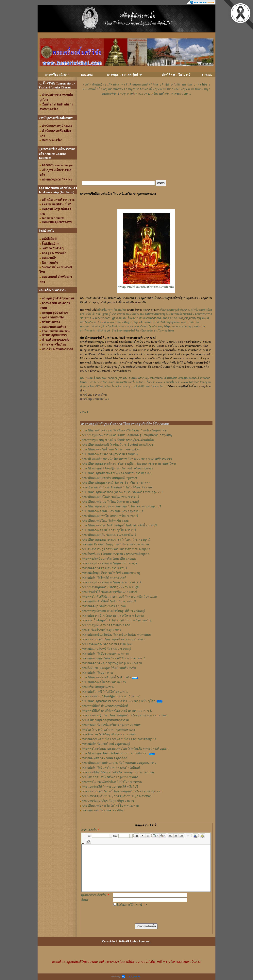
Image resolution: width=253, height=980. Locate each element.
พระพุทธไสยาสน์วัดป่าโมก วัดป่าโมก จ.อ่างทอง (112, 782)
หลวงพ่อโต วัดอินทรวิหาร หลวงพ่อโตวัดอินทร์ (111, 768)
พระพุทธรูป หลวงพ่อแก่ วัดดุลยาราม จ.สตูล (110, 563)
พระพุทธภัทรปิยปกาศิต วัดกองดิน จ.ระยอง (109, 559)
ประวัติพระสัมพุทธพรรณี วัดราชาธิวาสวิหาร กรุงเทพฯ (116, 483)
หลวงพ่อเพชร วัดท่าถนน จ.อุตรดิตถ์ (105, 758)
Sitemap (207, 75)
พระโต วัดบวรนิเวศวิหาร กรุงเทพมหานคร (109, 730)
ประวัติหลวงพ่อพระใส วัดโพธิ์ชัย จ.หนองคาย (110, 806)
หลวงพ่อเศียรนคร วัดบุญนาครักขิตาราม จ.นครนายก (116, 544)
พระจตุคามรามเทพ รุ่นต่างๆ (125, 75)
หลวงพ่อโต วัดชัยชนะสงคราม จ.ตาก (105, 654)
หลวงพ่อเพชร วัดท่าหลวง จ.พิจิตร (103, 810)
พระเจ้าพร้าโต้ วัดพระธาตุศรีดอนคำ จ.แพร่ (110, 592)
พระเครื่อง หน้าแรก (57, 75)
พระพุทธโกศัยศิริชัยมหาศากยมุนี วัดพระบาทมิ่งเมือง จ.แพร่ (120, 597)
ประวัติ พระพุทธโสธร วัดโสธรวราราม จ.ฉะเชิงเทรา (115, 753)
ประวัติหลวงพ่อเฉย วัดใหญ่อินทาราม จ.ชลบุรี (111, 502)
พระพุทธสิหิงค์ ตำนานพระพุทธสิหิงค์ (105, 706)
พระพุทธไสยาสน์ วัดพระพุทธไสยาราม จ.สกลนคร (113, 639)
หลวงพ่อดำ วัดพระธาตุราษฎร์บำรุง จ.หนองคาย (112, 663)
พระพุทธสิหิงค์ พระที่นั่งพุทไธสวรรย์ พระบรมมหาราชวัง (117, 711)
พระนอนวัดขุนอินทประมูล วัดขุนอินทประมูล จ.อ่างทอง (117, 796)
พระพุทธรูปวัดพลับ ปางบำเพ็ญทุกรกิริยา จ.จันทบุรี (114, 611)
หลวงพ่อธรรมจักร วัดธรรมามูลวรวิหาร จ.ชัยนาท (113, 616)
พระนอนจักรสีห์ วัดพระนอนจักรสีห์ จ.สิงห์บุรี (110, 787)
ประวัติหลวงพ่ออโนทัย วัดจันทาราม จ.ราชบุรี (111, 497)
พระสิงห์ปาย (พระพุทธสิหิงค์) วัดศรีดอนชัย (109, 668)
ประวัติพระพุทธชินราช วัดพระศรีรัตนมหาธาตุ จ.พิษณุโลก (119, 701)
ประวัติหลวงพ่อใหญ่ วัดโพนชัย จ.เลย (105, 521)
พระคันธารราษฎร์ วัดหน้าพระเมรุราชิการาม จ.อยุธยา (116, 549)
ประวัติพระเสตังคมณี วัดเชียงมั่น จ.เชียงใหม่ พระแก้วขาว (118, 445)
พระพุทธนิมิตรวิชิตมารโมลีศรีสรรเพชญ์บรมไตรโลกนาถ (118, 772)
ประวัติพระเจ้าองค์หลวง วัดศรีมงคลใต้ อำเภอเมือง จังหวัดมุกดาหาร (125, 430)
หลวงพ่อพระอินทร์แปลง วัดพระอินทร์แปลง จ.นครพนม (117, 635)
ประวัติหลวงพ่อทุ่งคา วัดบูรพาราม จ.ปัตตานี (110, 454)
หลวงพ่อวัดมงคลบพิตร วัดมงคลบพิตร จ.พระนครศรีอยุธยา (119, 739)
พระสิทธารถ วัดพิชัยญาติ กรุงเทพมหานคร (109, 734)
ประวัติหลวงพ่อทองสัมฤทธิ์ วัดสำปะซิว (106, 677)
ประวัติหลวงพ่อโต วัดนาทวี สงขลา (104, 682)
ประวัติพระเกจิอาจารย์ (176, 75)
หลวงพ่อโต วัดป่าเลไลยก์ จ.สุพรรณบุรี (106, 744)
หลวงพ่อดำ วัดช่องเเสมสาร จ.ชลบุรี (105, 568)
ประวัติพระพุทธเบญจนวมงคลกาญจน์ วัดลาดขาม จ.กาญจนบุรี (122, 506)
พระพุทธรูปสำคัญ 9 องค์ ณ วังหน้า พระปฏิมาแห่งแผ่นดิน (118, 440)
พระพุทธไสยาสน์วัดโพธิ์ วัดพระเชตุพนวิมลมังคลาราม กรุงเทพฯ (122, 791)
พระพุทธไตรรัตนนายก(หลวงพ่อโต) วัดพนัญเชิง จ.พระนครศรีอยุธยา (125, 749)
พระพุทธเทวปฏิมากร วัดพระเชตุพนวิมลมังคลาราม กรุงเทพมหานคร (125, 715)
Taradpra (86, 75)
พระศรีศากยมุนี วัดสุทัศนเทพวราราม (106, 720)
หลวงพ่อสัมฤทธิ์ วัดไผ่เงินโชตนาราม (105, 692)
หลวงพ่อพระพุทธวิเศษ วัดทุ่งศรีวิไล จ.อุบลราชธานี (114, 658)
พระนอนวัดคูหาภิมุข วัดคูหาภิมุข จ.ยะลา (108, 801)
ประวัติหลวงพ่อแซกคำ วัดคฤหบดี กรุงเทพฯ (110, 478)
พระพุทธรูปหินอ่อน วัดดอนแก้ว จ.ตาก (106, 625)
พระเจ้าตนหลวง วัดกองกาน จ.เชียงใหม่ (107, 644)
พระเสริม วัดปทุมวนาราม (98, 687)
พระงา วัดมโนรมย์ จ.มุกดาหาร (102, 630)
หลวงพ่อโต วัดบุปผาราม (98, 673)
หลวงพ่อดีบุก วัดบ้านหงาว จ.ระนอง (104, 606)
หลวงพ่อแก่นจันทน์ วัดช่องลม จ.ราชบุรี (107, 649)
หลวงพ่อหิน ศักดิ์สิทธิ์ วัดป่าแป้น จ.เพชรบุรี (109, 601)
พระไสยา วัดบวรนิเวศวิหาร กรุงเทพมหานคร (110, 777)
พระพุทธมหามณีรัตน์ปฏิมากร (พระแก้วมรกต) (111, 696)
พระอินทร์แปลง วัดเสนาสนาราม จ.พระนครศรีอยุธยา (116, 554)
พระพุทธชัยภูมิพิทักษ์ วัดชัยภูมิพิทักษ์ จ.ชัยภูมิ (111, 587)
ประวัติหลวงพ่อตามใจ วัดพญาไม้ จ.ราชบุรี (109, 530)
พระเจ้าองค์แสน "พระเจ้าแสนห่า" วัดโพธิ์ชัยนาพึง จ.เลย (117, 487)
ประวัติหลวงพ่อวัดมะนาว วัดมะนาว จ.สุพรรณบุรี (113, 511)
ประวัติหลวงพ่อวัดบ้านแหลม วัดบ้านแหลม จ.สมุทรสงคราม (119, 763)
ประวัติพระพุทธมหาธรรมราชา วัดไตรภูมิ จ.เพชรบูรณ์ (116, 540)
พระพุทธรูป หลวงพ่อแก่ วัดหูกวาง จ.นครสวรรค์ (112, 582)
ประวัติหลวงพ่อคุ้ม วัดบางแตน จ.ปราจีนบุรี (109, 535)
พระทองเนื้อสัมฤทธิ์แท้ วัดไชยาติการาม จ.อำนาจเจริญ (117, 620)
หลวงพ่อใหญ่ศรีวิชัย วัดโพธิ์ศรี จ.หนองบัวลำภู (111, 573)
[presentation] (143, 915)
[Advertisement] (146, 108)
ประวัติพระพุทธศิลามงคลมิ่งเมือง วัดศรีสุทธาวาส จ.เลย (117, 473)
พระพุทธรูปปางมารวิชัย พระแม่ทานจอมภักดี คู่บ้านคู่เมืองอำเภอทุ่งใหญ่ (127, 435)
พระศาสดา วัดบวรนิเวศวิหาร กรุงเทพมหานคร (111, 725)
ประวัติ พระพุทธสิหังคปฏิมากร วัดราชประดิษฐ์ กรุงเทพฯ (117, 468)
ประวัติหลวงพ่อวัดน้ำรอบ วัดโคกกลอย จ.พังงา (111, 449)
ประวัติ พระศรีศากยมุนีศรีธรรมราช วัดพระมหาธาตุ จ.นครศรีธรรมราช (127, 459)
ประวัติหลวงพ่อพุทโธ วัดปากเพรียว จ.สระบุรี (110, 516)
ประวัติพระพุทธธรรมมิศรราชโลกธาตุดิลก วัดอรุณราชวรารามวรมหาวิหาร (129, 464)
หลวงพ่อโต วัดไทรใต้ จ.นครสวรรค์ (104, 578)
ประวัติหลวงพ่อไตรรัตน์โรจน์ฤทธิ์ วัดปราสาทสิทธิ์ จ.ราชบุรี (119, 525)
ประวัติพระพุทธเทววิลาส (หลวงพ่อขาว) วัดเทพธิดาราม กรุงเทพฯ (123, 492)
